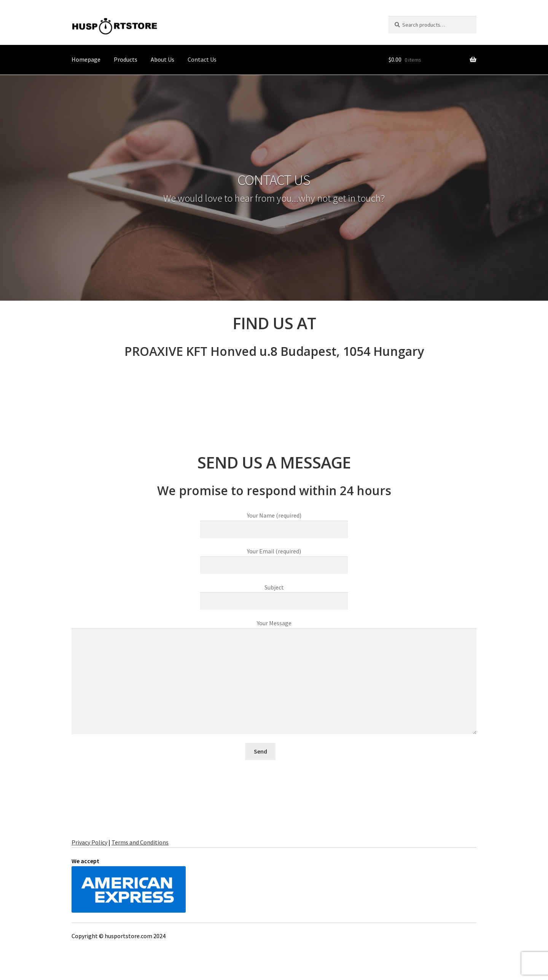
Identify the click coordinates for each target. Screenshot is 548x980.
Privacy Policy (89, 842)
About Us (162, 59)
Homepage (86, 59)
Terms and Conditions (140, 842)
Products (126, 59)
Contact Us (202, 59)
